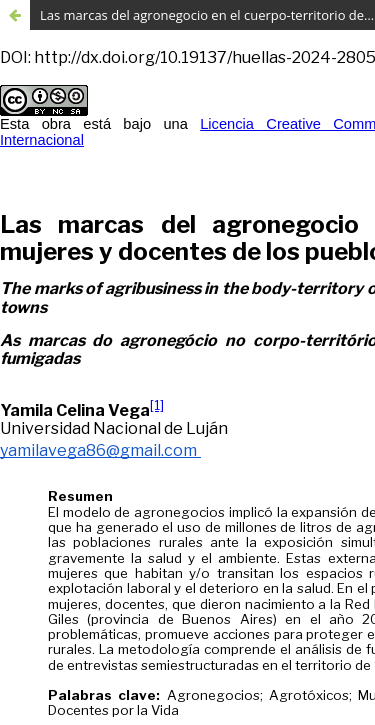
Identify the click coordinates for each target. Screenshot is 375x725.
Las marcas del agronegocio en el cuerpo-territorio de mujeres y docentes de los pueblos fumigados (207, 15)
